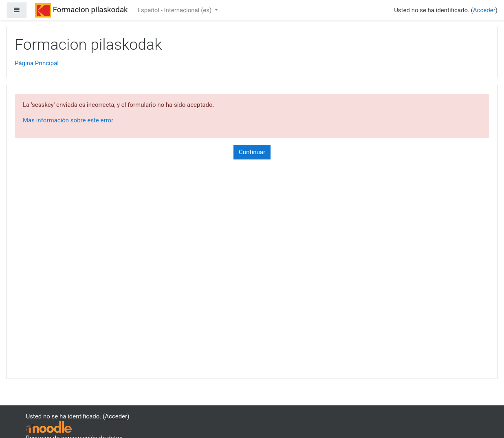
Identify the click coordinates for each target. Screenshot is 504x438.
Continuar (252, 152)
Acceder (484, 10)
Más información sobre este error (68, 120)
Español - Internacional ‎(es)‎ (175, 10)
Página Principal (37, 63)
